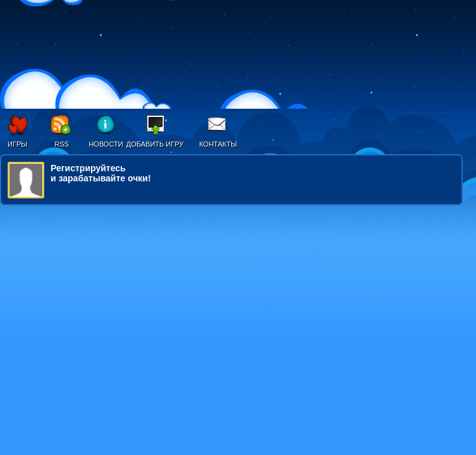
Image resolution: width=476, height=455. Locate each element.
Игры (17, 144)
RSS (62, 144)
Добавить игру (155, 144)
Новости (106, 144)
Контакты (218, 144)
